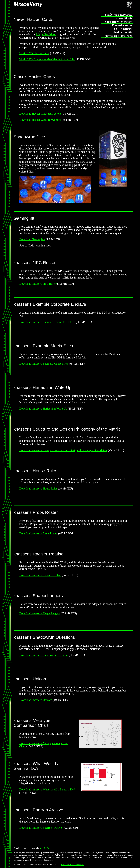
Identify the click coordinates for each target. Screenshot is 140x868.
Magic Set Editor (46, 34)
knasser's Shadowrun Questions (44, 637)
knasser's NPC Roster (35, 263)
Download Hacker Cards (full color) (40, 114)
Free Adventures (122, 25)
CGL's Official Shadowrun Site (122, 31)
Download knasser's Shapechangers (40, 613)
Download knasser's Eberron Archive (40, 828)
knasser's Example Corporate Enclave (50, 304)
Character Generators (119, 22)
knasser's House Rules (35, 471)
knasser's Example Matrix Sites (43, 346)
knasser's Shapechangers (38, 596)
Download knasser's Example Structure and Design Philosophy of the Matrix (63, 450)
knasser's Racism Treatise (38, 554)
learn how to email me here (72, 865)
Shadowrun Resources (119, 15)
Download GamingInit (32, 239)
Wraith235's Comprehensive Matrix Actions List (47, 59)
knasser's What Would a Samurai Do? (37, 766)
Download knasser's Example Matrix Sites (43, 364)
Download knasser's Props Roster (38, 533)
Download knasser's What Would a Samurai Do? (47, 789)
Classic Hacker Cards (34, 76)
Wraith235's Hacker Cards (34, 53)
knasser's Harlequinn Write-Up (42, 387)
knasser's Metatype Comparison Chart (32, 723)
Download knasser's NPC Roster (38, 284)
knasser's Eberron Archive (38, 810)
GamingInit (24, 218)
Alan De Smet (45, 848)
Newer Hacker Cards (33, 19)
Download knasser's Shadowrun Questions (44, 655)
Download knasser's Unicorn (36, 700)
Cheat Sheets (124, 18)
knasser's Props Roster (36, 512)
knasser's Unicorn (30, 679)
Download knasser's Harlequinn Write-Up (43, 409)
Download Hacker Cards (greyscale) (40, 120)
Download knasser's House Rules (38, 489)
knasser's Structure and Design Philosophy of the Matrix (67, 429)
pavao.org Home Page (119, 36)
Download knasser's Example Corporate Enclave (47, 322)
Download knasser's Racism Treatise (40, 575)
